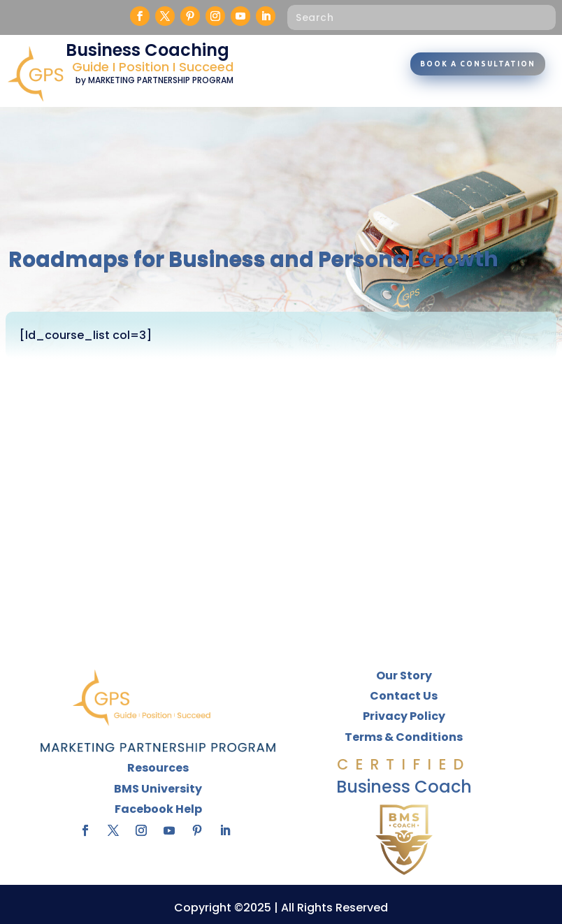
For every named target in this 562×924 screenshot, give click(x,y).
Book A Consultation (478, 64)
